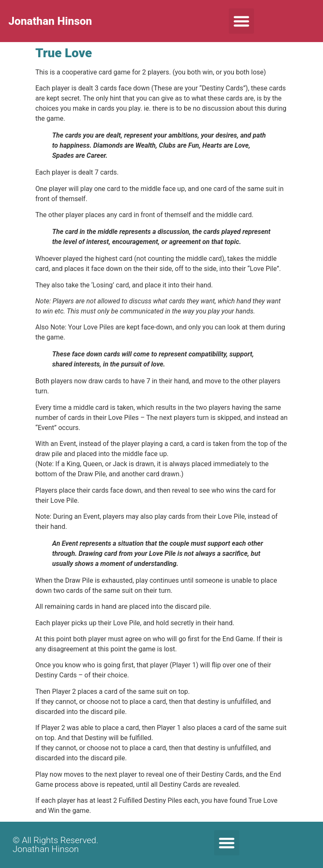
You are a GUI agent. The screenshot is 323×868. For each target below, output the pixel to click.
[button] (241, 21)
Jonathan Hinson (50, 21)
